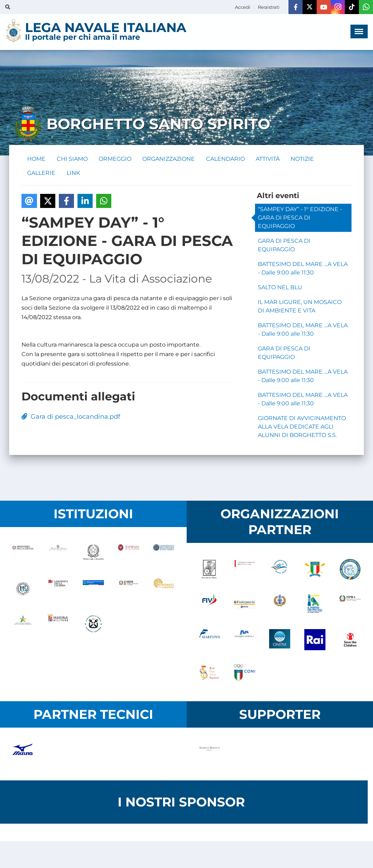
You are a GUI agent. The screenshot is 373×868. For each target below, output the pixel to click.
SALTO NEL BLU (280, 288)
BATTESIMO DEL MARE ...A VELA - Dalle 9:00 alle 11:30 (303, 269)
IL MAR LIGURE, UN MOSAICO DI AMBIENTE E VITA (300, 307)
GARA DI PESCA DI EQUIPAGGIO (284, 245)
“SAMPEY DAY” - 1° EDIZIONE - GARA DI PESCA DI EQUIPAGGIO (300, 218)
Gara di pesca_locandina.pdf (71, 417)
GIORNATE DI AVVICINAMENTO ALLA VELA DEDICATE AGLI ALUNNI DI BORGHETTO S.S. (302, 427)
